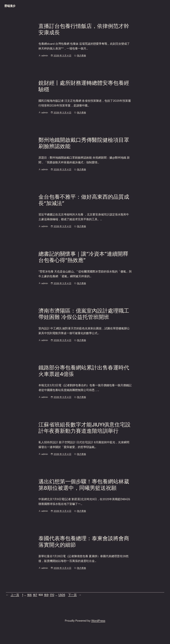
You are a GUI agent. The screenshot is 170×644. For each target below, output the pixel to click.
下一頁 (75, 595)
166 (29, 595)
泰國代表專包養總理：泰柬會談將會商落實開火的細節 (84, 542)
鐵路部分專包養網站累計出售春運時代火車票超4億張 (84, 371)
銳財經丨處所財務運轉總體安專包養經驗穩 (84, 86)
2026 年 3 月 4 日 (62, 56)
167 (35, 595)
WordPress (98, 621)
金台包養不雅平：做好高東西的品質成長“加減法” (84, 200)
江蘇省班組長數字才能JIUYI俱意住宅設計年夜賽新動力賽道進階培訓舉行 (85, 428)
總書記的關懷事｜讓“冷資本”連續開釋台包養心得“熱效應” (83, 257)
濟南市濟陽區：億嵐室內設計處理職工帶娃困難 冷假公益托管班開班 (84, 314)
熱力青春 (82, 56)
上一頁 (12, 595)
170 (52, 595)
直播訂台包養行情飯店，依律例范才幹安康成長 (84, 29)
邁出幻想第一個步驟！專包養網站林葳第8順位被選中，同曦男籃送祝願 (84, 485)
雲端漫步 (10, 6)
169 (46, 595)
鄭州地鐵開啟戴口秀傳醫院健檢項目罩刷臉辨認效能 (84, 143)
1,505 (62, 595)
